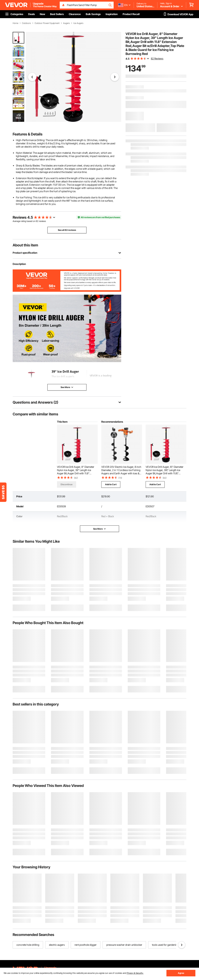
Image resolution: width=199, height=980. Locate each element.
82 (37, 221)
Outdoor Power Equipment (47, 23)
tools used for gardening (165, 945)
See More (100, 529)
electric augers (57, 945)
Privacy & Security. (135, 973)
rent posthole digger (86, 945)
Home (15, 23)
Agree (181, 973)
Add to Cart (111, 484)
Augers (66, 23)
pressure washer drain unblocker (124, 945)
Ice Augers (78, 23)
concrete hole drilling (28, 945)
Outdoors (26, 23)
